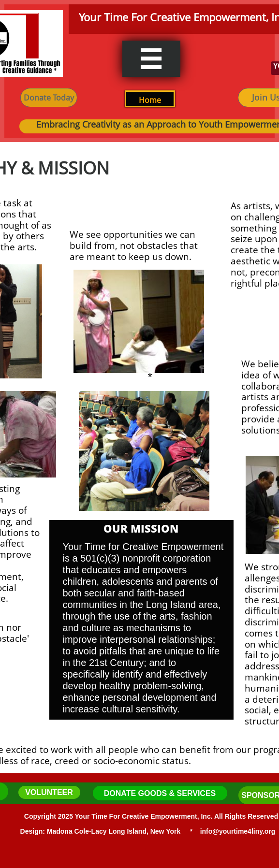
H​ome (150, 100)
